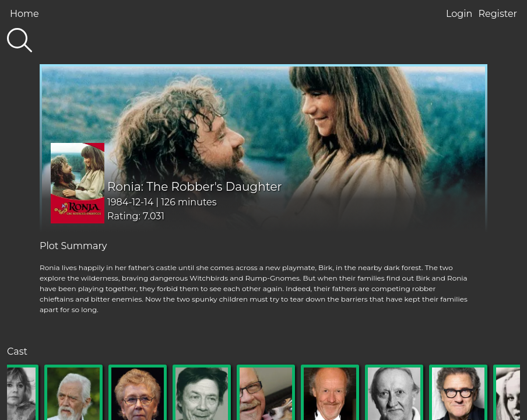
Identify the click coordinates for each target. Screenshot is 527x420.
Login (459, 14)
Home (24, 14)
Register (498, 14)
